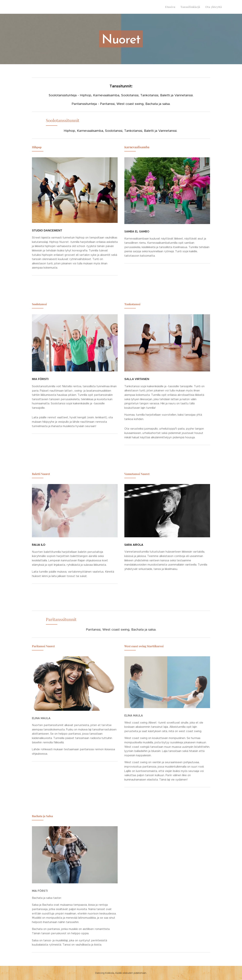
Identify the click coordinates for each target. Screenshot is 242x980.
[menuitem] (173, 7)
